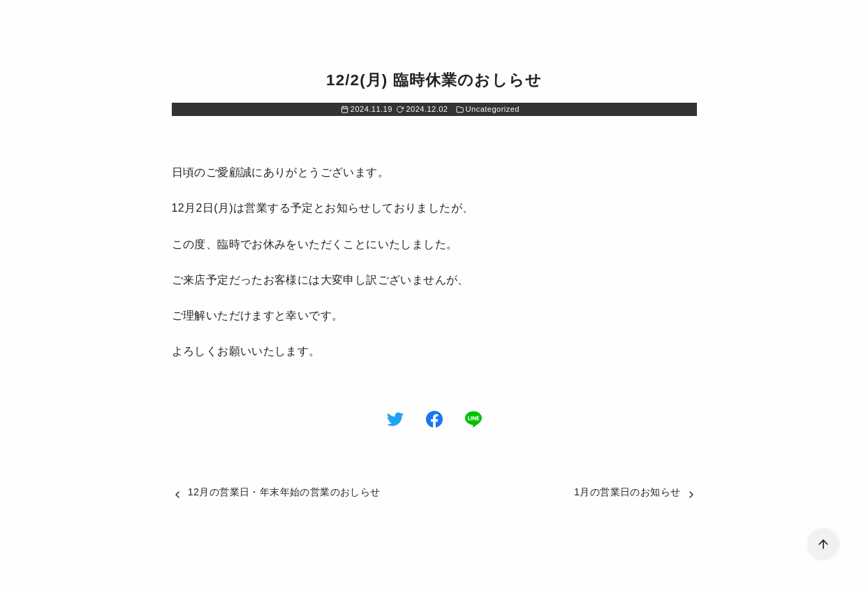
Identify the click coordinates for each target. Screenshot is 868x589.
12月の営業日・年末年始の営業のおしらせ (284, 492)
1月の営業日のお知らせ (627, 492)
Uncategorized (493, 109)
